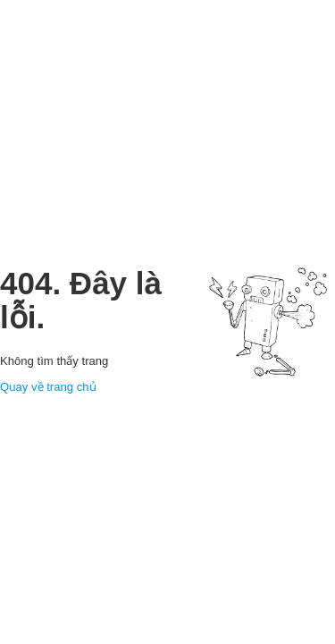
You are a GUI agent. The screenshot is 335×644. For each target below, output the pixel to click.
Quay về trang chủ (48, 387)
